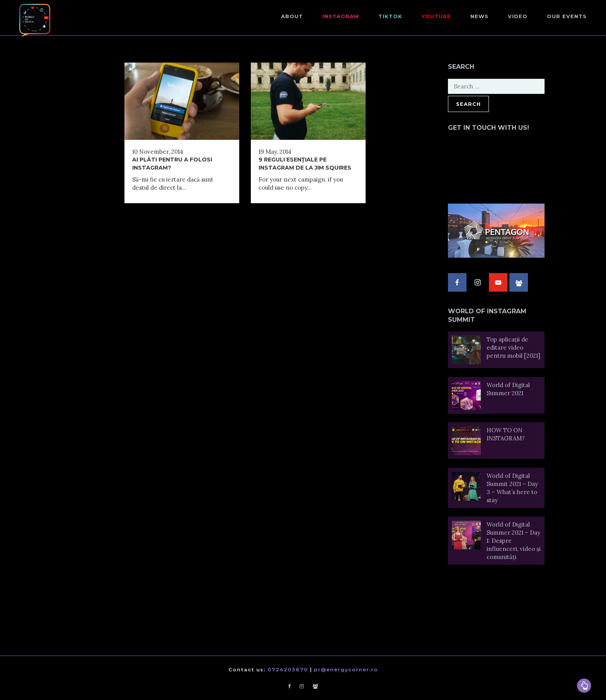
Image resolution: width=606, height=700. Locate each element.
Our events (567, 16)
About (292, 16)
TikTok (390, 16)
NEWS (479, 16)
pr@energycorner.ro (346, 669)
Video (518, 16)
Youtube (436, 16)
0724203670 (288, 669)
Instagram (341, 16)
